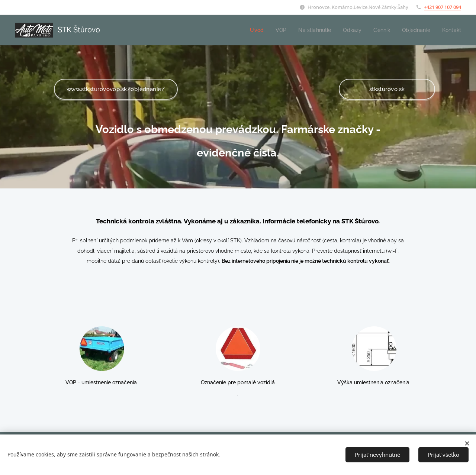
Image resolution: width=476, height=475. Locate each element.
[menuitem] (250, 30)
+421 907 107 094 (443, 7)
